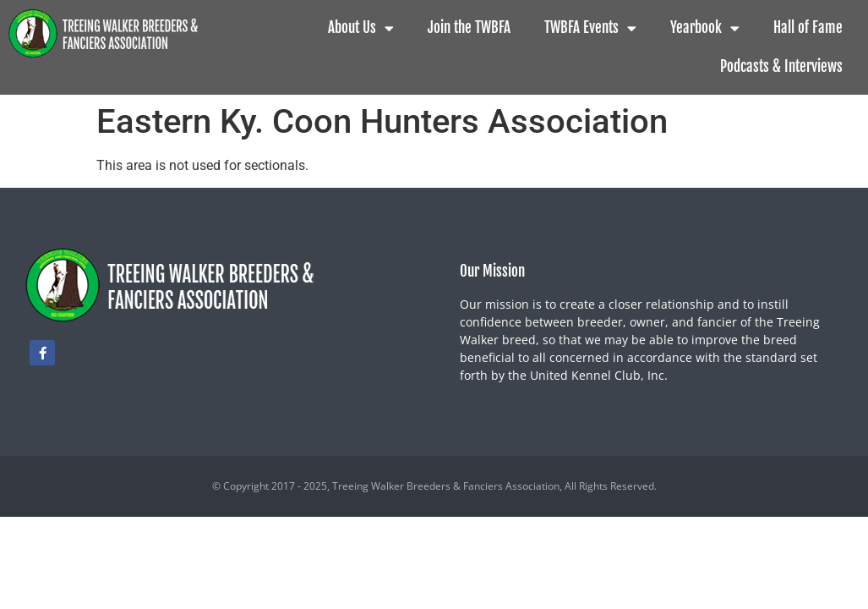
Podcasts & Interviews (781, 66)
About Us (361, 28)
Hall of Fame (808, 27)
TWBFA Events (590, 28)
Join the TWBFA (469, 27)
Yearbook (705, 28)
